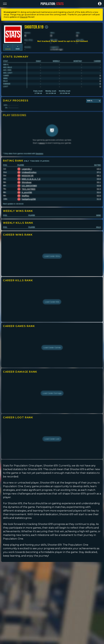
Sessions (39, 181)
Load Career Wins (52, 283)
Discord (24, 17)
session (42, 170)
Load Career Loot (52, 466)
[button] (5, 4)
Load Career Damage (52, 420)
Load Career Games (52, 375)
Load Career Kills (52, 329)
